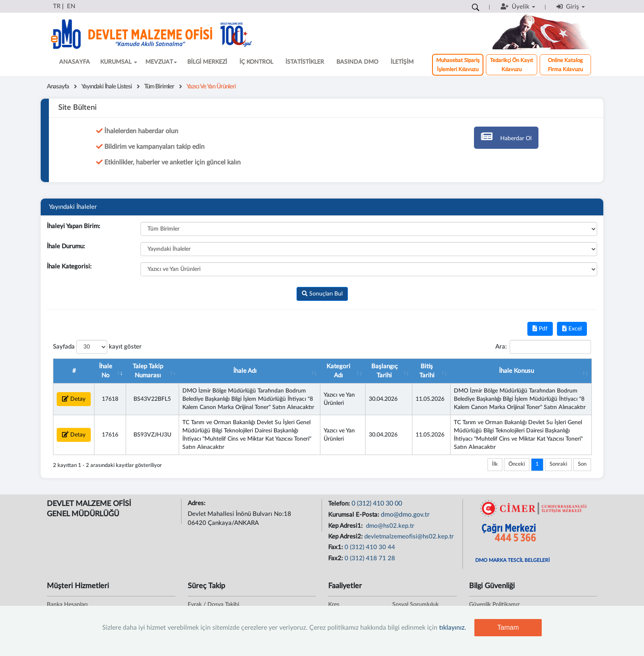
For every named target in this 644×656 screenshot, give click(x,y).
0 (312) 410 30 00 (377, 504)
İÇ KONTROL (256, 62)
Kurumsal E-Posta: (354, 515)
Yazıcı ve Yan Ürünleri (211, 87)
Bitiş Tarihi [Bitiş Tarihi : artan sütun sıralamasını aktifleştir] (427, 371)
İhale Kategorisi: (69, 267)
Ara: (543, 347)
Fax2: (336, 558)
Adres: (197, 503)
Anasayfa (58, 87)
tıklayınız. (453, 628)
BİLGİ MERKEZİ (207, 62)
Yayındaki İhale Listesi (107, 87)
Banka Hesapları (67, 605)
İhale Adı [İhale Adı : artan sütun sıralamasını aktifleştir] (245, 371)
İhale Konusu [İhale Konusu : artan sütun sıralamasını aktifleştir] (516, 371)
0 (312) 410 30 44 (370, 547)
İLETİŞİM (402, 62)
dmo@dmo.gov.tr (405, 515)
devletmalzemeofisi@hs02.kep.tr (409, 537)
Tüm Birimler (159, 87)
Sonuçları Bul (322, 294)
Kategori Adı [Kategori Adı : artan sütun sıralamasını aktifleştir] (338, 371)
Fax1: (336, 547)
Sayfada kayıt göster (97, 347)
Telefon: (340, 504)
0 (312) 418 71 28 (370, 558)
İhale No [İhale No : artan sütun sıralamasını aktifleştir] (106, 371)
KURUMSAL (119, 62)
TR (57, 6)
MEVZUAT (161, 62)
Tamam (508, 627)
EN (71, 6)
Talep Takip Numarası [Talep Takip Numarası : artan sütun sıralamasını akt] (148, 371)
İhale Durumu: (66, 246)
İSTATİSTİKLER (305, 62)
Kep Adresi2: (346, 537)
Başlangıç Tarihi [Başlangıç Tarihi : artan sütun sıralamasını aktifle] (384, 371)
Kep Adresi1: (346, 526)
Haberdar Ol (506, 136)
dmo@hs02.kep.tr (389, 526)
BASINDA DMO (357, 62)
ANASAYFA (75, 62)
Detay (74, 399)
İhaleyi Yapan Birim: (74, 226)
